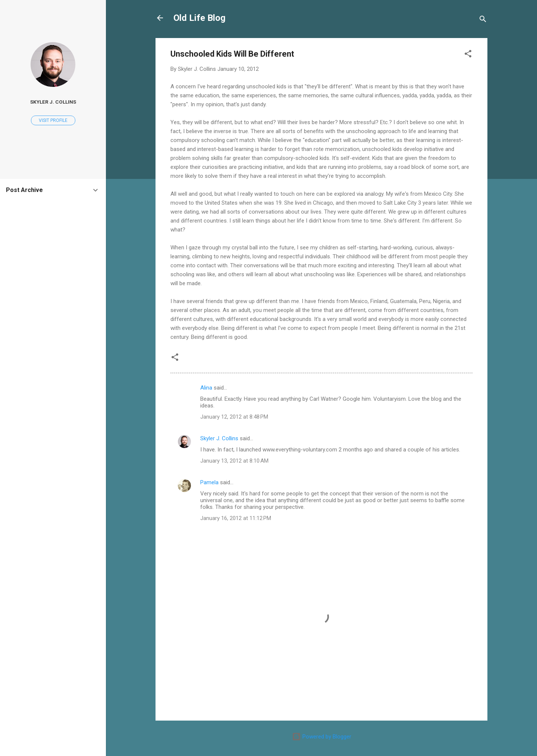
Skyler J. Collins (219, 438)
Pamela (209, 482)
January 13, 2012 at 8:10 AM (234, 461)
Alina (206, 388)
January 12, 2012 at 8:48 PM (234, 417)
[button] (468, 55)
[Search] (483, 20)
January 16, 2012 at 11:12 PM (236, 518)
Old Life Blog (200, 18)
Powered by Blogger (322, 737)
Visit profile (53, 120)
